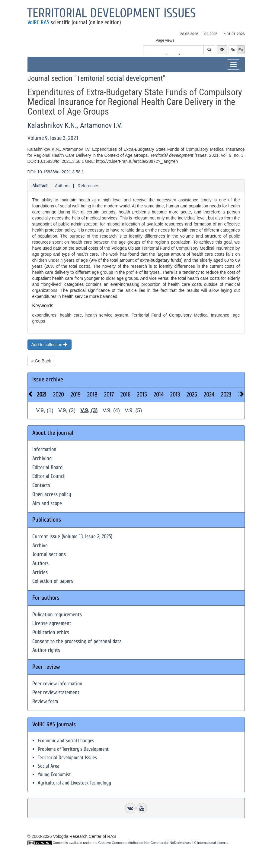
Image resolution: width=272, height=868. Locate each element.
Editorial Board (47, 467)
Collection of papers (53, 581)
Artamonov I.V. (101, 125)
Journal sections (49, 554)
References (88, 186)
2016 (125, 395)
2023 (226, 395)
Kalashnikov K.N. (52, 125)
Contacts (41, 485)
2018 (92, 395)
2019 (76, 395)
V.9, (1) (45, 410)
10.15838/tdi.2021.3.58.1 (61, 172)
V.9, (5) (133, 410)
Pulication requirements (57, 615)
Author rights (46, 650)
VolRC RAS (38, 22)
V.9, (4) (111, 410)
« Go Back (41, 361)
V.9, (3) (89, 410)
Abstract (40, 186)
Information (44, 449)
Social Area (49, 766)
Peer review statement (56, 692)
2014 (159, 395)
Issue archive (48, 379)
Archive (40, 546)
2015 (142, 395)
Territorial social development (120, 78)
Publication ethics (51, 632)
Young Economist (54, 774)
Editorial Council (49, 476)
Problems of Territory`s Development (73, 749)
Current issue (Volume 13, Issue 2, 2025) (72, 537)
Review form (45, 701)
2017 (109, 395)
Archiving (42, 458)
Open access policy (52, 494)
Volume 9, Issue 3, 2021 (53, 138)
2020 (59, 395)
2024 (209, 395)
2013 (175, 395)
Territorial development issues (112, 13)
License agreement (52, 623)
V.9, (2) (67, 410)
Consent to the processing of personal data (77, 641)
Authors (62, 186)
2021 (42, 395)
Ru (233, 50)
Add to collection (50, 345)
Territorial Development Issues (67, 758)
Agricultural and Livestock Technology (74, 783)
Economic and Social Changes (66, 741)
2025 (192, 395)
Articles (40, 572)
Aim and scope (47, 503)
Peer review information (57, 684)
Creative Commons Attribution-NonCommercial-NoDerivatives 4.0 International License (163, 843)
